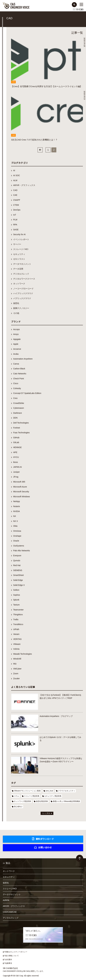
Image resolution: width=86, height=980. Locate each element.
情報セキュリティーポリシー (16, 952)
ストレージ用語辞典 (32, 796)
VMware (17, 644)
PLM (15, 220)
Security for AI (19, 234)
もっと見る (46, 813)
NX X (16, 521)
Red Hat (17, 565)
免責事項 (9, 963)
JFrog (16, 477)
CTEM (16, 205)
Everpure (17, 556)
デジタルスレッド (21, 274)
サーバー (17, 244)
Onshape (17, 536)
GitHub (16, 438)
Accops (16, 329)
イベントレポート (21, 239)
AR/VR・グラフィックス (24, 185)
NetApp (17, 501)
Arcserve (17, 349)
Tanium (16, 605)
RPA (15, 225)
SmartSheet (18, 575)
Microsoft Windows (21, 497)
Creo (15, 398)
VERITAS (17, 639)
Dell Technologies (21, 423)
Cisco (16, 383)
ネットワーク (19, 284)
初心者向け (18, 807)
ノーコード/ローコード (23, 289)
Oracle (16, 541)
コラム (16, 796)
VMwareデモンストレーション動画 (27, 791)
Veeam (16, 634)
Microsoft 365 (19, 482)
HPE (15, 452)
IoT (15, 215)
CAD (15, 190)
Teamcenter (18, 610)
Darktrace (18, 413)
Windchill (17, 659)
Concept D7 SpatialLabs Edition (27, 393)
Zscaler (16, 678)
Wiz (15, 664)
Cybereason (19, 408)
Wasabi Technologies (23, 654)
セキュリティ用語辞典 (53, 796)
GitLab (16, 442)
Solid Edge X (19, 585)
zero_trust (49, 791)
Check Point (19, 379)
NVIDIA (17, 511)
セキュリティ (19, 254)
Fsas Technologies (21, 433)
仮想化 (16, 303)
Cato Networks (20, 374)
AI (14, 170)
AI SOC (17, 175)
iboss (16, 462)
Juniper (16, 472)
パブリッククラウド (22, 298)
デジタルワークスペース (24, 279)
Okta (15, 526)
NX (15, 516)
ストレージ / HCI (21, 249)
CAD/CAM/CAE (10, 912)
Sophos (17, 595)
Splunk (16, 600)
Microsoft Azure (20, 487)
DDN (15, 418)
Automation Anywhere (23, 359)
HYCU (16, 457)
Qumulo (17, 561)
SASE (16, 230)
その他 (16, 313)
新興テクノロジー (21, 308)
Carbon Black (19, 369)
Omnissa (17, 531)
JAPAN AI (17, 467)
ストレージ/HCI (10, 889)
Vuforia (16, 649)
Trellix (16, 620)
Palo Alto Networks (22, 551)
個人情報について (12, 956)
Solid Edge (18, 580)
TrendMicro (18, 624)
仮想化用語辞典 (42, 801)
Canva (16, 364)
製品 (8, 863)
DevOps (17, 210)
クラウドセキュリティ (67, 791)
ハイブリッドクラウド (23, 293)
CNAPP (17, 200)
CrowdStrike (19, 403)
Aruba (16, 354)
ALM (15, 180)
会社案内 (9, 960)
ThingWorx (18, 615)
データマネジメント (22, 264)
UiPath (16, 629)
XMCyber (17, 669)
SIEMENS (18, 570)
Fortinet (17, 428)
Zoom (16, 674)
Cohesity (17, 388)
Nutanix (17, 506)
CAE (15, 195)
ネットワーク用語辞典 (22, 801)
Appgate (17, 339)
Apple (16, 344)
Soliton (16, 590)
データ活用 (18, 269)
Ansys (16, 334)
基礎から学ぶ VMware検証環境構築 (66, 801)
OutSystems (19, 546)
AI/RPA (6, 900)
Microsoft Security (21, 492)
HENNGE (17, 447)
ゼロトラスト (19, 259)
